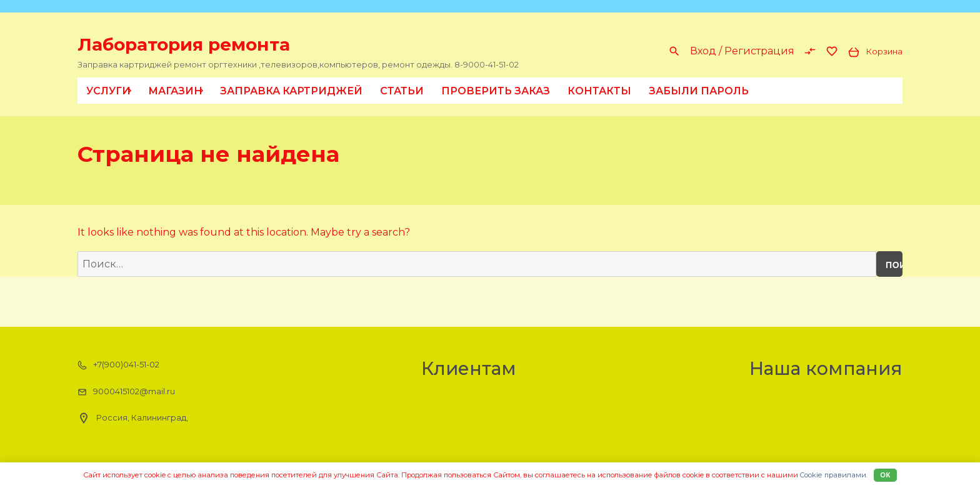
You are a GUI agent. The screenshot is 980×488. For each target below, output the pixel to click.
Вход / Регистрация (742, 51)
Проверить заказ (496, 91)
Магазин (178, 91)
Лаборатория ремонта (184, 44)
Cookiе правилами (833, 475)
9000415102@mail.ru (126, 392)
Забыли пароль (699, 91)
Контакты (599, 91)
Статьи (402, 91)
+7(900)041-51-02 (118, 365)
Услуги (111, 91)
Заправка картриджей (291, 91)
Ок (885, 475)
